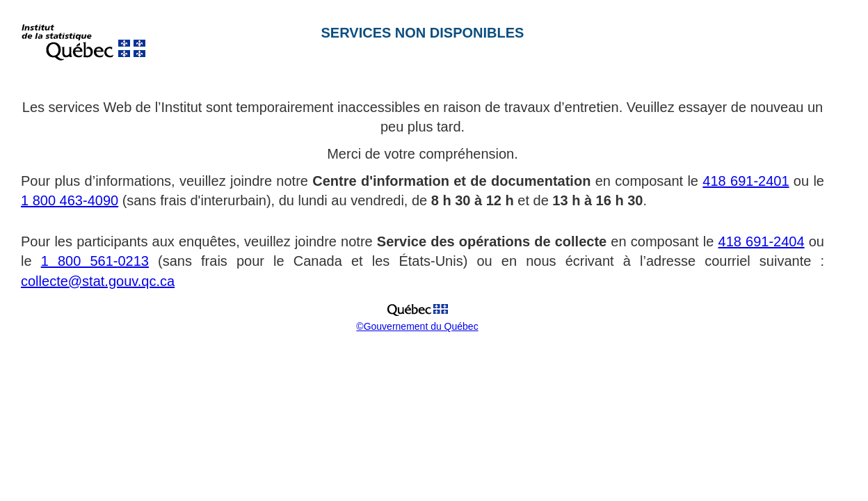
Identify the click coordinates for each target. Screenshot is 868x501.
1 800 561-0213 (95, 261)
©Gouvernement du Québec (417, 326)
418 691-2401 (746, 181)
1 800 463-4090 (70, 200)
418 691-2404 (762, 241)
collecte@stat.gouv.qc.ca (98, 281)
